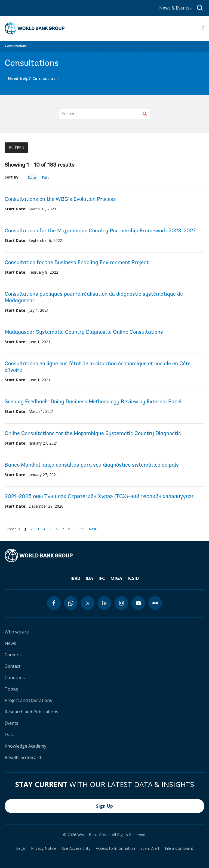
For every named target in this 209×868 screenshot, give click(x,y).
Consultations (16, 46)
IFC (102, 578)
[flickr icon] (155, 603)
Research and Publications (31, 712)
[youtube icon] (138, 603)
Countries (15, 677)
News (10, 643)
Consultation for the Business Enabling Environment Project (77, 263)
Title (45, 177)
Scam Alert (150, 848)
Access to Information (115, 848)
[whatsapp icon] (71, 603)
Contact (13, 666)
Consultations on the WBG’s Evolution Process (60, 199)
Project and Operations (28, 700)
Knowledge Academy (25, 746)
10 (84, 528)
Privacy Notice (44, 848)
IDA (89, 578)
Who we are (17, 632)
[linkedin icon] (104, 603)
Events (11, 723)
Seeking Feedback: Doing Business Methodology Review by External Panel (93, 402)
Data (10, 735)
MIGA (116, 578)
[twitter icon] (88, 603)
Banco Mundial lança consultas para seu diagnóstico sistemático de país (92, 465)
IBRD (75, 578)
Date (32, 177)
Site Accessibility (76, 848)
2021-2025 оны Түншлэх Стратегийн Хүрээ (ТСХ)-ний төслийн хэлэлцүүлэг (99, 497)
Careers (13, 655)
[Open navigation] (203, 28)
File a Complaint (179, 848)
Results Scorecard (23, 757)
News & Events (175, 8)
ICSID (133, 578)
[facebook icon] (54, 603)
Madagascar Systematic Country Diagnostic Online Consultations (84, 332)
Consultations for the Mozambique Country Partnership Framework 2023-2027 (100, 231)
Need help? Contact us (32, 78)
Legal (21, 848)
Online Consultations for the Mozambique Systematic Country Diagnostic (93, 434)
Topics (11, 689)
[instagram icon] (121, 603)
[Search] (105, 114)
